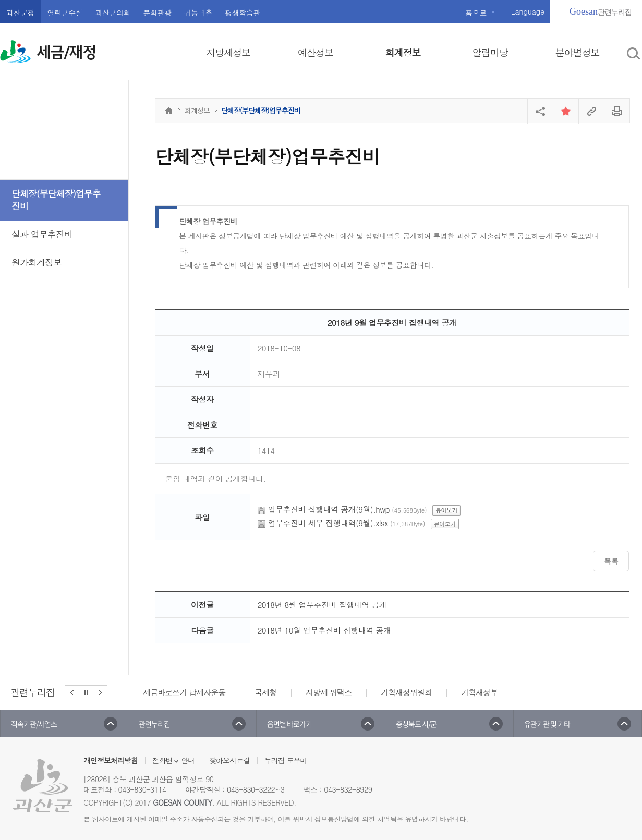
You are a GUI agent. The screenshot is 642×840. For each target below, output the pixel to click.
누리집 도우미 (286, 760)
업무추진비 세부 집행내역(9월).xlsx (328, 523)
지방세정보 (228, 52)
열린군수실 (65, 13)
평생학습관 (243, 13)
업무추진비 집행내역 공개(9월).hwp (329, 509)
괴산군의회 (113, 13)
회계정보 (403, 52)
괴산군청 (20, 13)
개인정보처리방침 (111, 760)
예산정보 (316, 52)
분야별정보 (578, 52)
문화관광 (157, 13)
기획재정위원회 (406, 692)
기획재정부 (479, 692)
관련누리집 (601, 11)
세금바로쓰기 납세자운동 (184, 692)
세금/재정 (66, 53)
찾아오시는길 (229, 760)
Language (528, 11)
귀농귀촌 (198, 13)
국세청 (265, 692)
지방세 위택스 (329, 692)
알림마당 (490, 52)
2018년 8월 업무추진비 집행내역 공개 (322, 605)
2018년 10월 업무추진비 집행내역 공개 (324, 630)
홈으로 (476, 13)
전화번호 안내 (174, 760)
